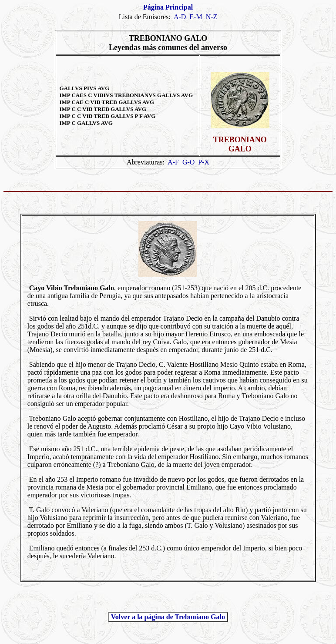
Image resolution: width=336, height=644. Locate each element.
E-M (196, 17)
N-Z (212, 17)
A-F (173, 162)
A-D (180, 17)
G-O (188, 162)
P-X (204, 162)
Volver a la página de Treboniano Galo (168, 617)
